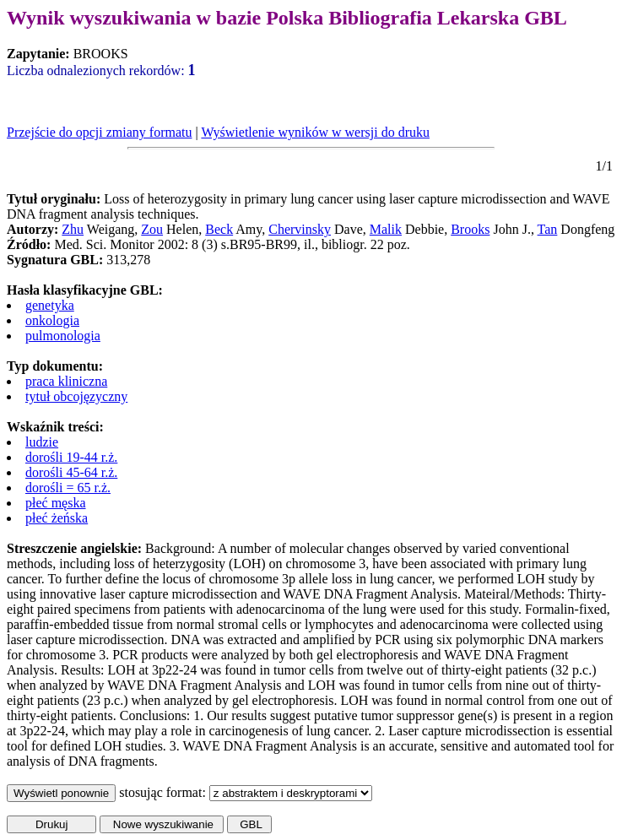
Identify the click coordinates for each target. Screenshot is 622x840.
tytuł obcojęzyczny (76, 396)
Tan (548, 229)
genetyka (50, 305)
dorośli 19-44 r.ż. (71, 457)
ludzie (42, 442)
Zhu (73, 229)
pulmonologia (63, 336)
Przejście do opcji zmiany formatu (99, 132)
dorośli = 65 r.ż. (68, 488)
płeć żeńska (57, 518)
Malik (386, 229)
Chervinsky (300, 229)
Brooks (470, 229)
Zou (152, 229)
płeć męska (56, 503)
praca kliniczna (66, 381)
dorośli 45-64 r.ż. (71, 472)
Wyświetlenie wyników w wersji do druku (315, 132)
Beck (219, 229)
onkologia (52, 320)
